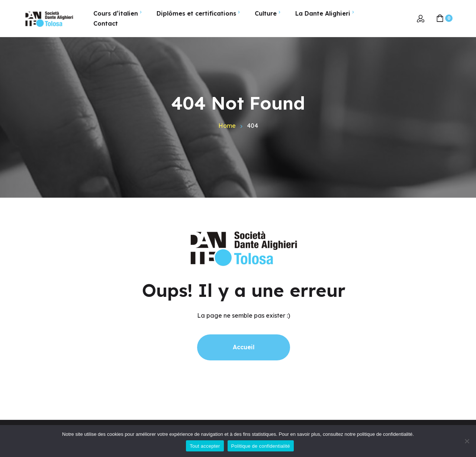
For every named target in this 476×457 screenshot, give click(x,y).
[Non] (467, 441)
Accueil (244, 347)
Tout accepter (205, 446)
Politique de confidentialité (261, 446)
